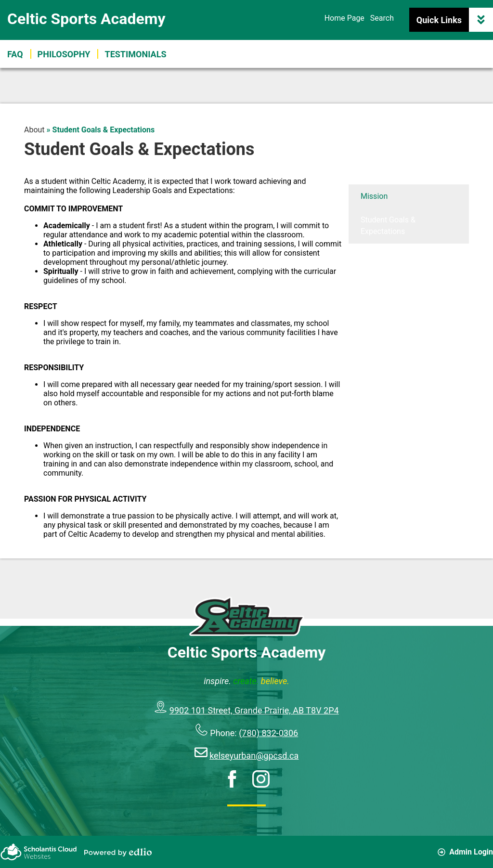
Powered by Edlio (118, 852)
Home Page (344, 18)
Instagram (261, 779)
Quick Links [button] (455, 20)
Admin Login (465, 852)
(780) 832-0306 (268, 733)
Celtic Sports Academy (86, 19)
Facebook (232, 779)
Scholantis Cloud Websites (39, 852)
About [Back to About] (34, 130)
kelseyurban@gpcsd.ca (254, 756)
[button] (135, 54)
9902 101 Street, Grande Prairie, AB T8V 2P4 (254, 710)
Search (382, 18)
